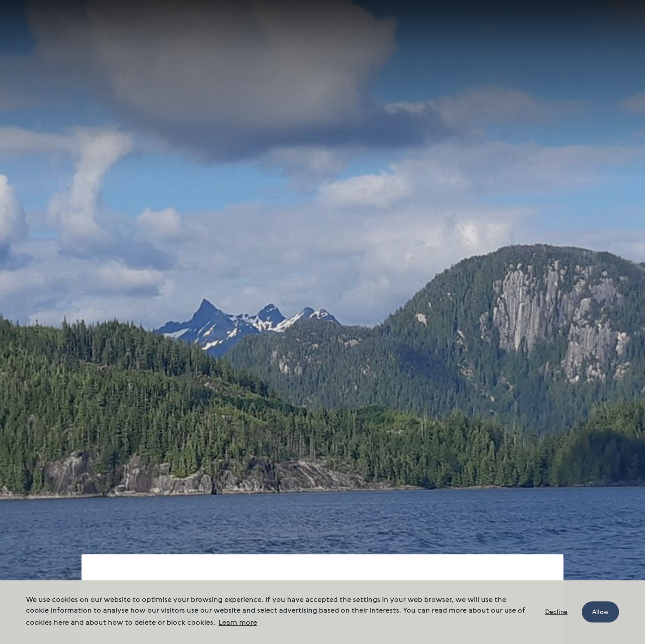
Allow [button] (600, 612)
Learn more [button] (238, 623)
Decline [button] (556, 612)
